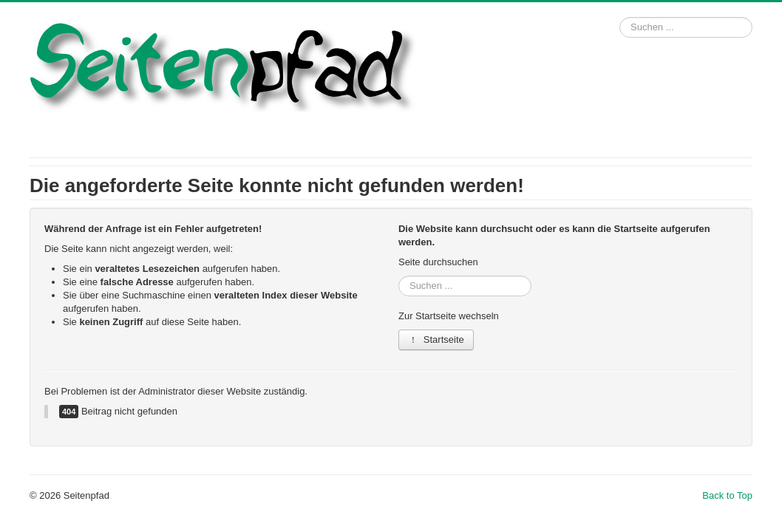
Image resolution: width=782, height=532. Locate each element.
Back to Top (727, 495)
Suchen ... (620, 17)
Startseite (436, 340)
